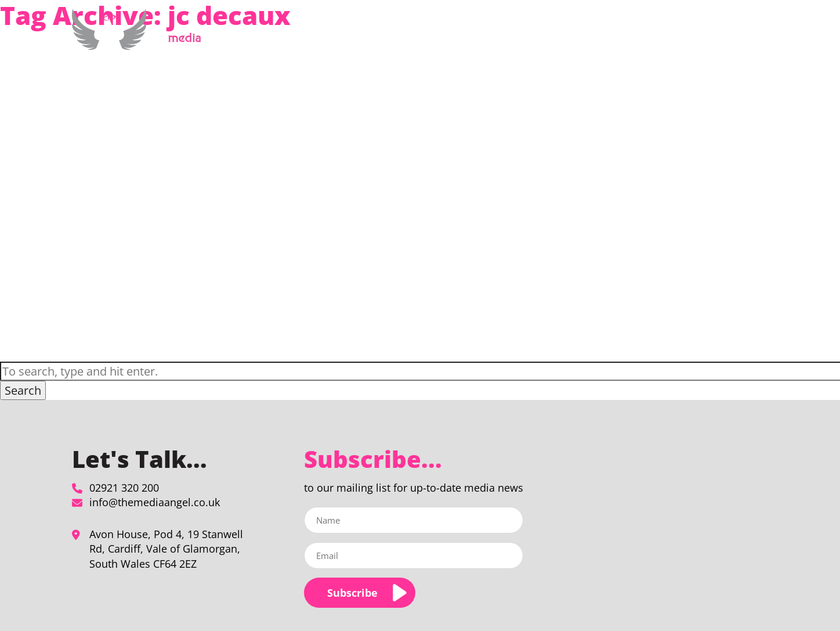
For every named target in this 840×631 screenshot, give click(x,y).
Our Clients (643, 37)
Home (416, 37)
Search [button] (23, 390)
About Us (579, 37)
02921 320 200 (124, 488)
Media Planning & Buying (488, 37)
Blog (685, 37)
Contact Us (726, 37)
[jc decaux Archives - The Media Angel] (141, 43)
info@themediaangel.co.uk (155, 502)
